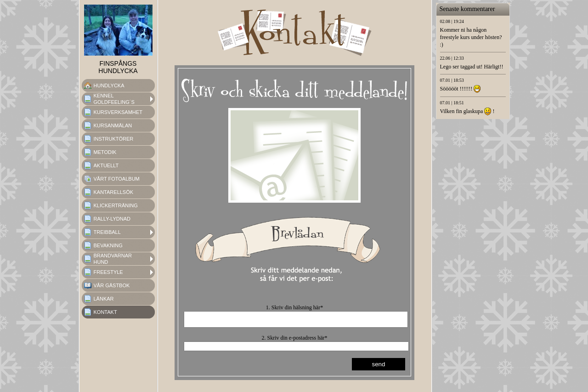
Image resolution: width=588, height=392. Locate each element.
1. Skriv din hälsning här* (294, 307)
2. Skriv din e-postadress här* (295, 341)
